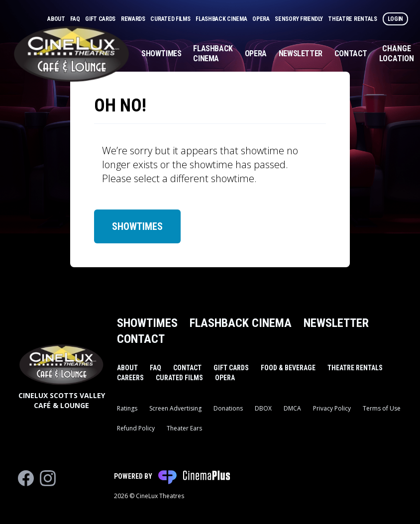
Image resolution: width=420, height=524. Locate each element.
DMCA (292, 408)
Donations (228, 408)
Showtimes (161, 53)
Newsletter (301, 53)
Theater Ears (184, 428)
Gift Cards (101, 19)
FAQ (76, 19)
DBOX (263, 408)
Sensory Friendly (299, 19)
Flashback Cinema (222, 19)
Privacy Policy (332, 408)
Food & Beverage (288, 368)
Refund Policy (136, 428)
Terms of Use (382, 408)
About (57, 19)
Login (396, 19)
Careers (130, 378)
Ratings (127, 408)
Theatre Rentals (353, 19)
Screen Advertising (175, 408)
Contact (351, 53)
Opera (262, 19)
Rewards (134, 19)
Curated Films (171, 19)
